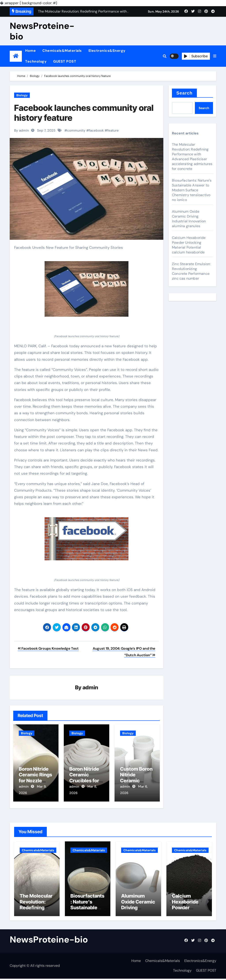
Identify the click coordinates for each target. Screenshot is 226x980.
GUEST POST (65, 61)
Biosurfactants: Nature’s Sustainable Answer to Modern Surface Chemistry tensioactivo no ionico (192, 190)
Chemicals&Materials (62, 51)
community (76, 130)
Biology (22, 95)
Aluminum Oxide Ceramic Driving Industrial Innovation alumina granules (189, 219)
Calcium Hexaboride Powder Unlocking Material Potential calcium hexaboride (189, 245)
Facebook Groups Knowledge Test (48, 648)
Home (30, 51)
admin (90, 688)
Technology (36, 61)
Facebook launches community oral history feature (84, 113)
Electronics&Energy (107, 51)
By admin (22, 130)
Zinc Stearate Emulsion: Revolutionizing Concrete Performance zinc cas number (191, 271)
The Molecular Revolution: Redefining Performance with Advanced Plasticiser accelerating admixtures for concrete (192, 157)
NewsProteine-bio (42, 31)
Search (184, 93)
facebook (96, 130)
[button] (215, 56)
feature (113, 130)
